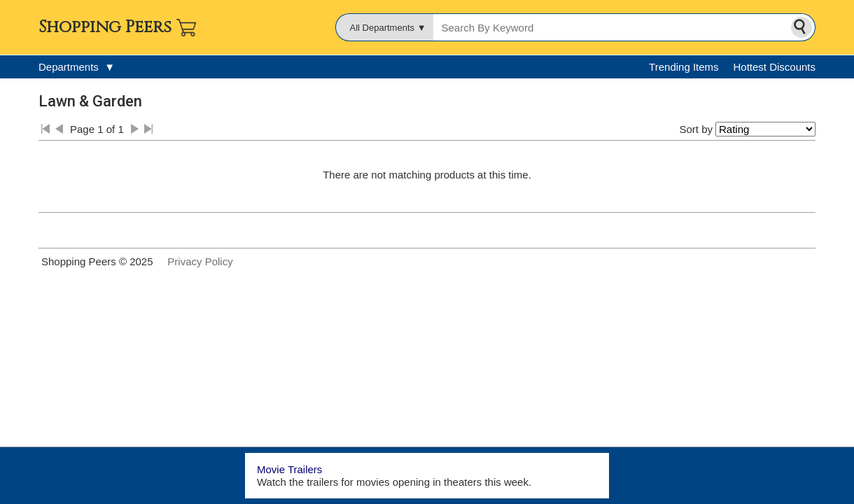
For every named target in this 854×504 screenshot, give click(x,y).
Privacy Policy (200, 261)
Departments (77, 67)
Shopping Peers (105, 27)
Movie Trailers (289, 469)
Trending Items (684, 67)
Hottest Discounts (774, 67)
